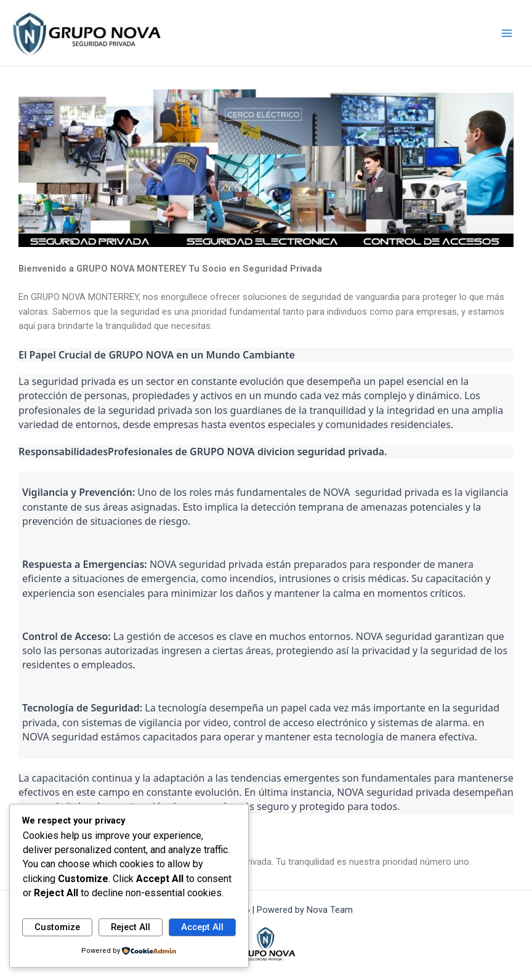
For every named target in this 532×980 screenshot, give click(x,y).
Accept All (202, 927)
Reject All (131, 927)
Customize (57, 927)
